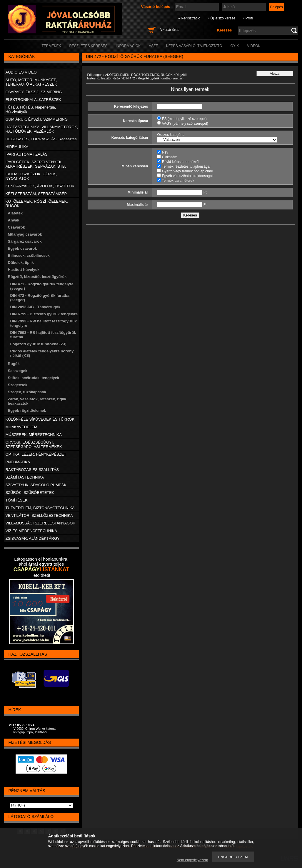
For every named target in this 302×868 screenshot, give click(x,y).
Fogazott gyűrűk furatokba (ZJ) (38, 344)
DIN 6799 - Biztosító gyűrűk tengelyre (44, 314)
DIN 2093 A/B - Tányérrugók (35, 307)
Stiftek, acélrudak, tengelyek (34, 378)
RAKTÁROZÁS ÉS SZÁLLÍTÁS (32, 470)
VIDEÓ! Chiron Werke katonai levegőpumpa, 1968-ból (35, 730)
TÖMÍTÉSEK (17, 500)
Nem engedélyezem (192, 860)
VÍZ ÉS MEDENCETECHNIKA (31, 531)
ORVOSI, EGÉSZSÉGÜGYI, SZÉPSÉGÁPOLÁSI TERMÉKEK (34, 444)
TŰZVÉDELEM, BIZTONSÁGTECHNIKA (40, 508)
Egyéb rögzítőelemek (27, 410)
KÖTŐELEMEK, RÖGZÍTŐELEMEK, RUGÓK (140, 75)
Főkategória (96, 75)
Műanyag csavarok (25, 234)
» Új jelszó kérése (221, 18)
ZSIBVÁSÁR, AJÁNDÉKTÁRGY (33, 538)
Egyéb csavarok (22, 248)
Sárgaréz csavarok (25, 241)
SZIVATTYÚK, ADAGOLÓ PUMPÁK (36, 485)
